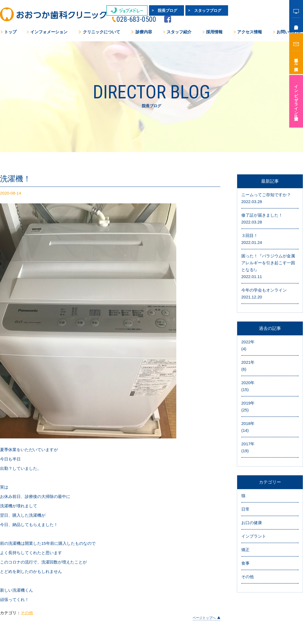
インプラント (254, 476)
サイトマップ (288, 605)
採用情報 (214, 26)
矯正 (245, 490)
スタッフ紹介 (179, 26)
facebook (278, 11)
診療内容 (144, 26)
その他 (27, 553)
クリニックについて (102, 26)
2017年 (270, 388)
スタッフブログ (196, 10)
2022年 (270, 286)
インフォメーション (49, 26)
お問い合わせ (289, 26)
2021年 (270, 306)
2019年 (270, 347)
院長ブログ (156, 10)
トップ (10, 26)
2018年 (270, 368)
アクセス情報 (250, 26)
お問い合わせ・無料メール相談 (125, 626)
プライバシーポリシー (249, 605)
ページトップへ (204, 558)
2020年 (270, 327)
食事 (245, 503)
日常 (245, 449)
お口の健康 (252, 463)
